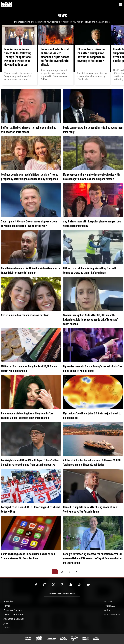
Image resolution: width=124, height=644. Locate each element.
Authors (108, 610)
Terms (7, 606)
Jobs (6, 623)
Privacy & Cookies (13, 610)
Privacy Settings (112, 614)
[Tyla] (74, 639)
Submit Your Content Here (62, 594)
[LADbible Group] (39, 639)
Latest (7, 628)
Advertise (8, 601)
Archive (108, 601)
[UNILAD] (51, 639)
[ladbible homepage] (7, 4)
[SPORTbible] (63, 639)
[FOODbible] (85, 639)
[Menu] (120, 4)
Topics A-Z (110, 606)
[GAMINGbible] (28, 639)
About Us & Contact (14, 619)
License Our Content (14, 614)
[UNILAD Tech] (96, 638)
